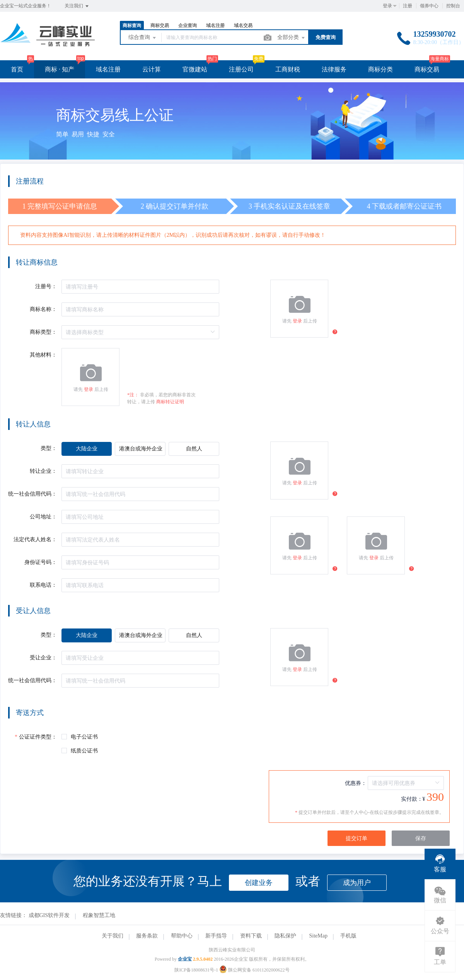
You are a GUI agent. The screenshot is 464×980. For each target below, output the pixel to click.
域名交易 (243, 25)
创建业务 (259, 883)
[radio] (87, 449)
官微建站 (195, 69)
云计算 (152, 69)
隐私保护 (285, 936)
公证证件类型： (38, 737)
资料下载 (251, 936)
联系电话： (43, 585)
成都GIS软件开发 (49, 915)
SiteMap (318, 936)
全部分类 (292, 38)
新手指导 (216, 936)
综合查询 (143, 38)
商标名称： (43, 309)
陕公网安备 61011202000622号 (254, 970)
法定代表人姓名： (35, 539)
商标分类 (380, 69)
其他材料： (43, 355)
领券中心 (429, 6)
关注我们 (77, 6)
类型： (49, 448)
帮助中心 (182, 936)
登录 (387, 6)
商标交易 (160, 25)
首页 (17, 69)
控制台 (453, 6)
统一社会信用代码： (32, 494)
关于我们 (113, 936)
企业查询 (188, 25)
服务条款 (147, 936)
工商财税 (288, 69)
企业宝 (185, 959)
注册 (408, 6)
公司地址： (43, 517)
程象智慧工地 (99, 915)
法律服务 (334, 69)
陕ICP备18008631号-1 (196, 970)
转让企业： (43, 471)
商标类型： (43, 332)
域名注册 (215, 25)
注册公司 (241, 69)
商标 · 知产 (60, 69)
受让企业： (43, 658)
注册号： (46, 286)
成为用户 (357, 883)
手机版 (348, 936)
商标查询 (132, 25)
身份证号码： (41, 562)
